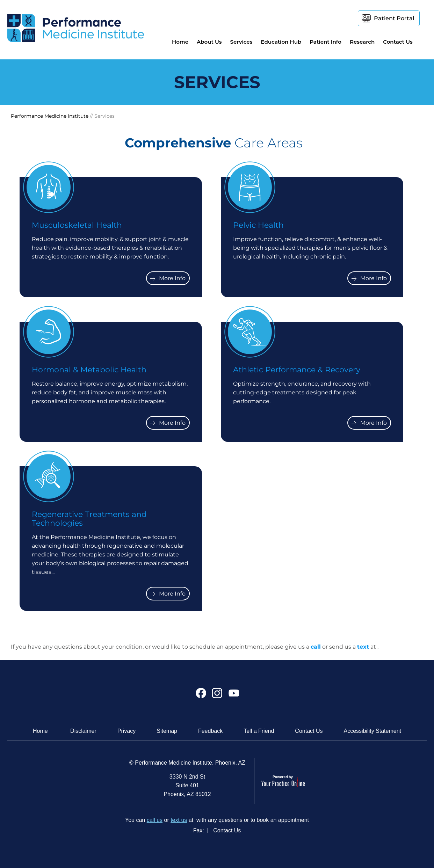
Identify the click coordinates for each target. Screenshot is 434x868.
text (363, 647)
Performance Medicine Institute (50, 116)
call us (155, 820)
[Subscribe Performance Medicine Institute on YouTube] (233, 696)
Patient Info (325, 42)
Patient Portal (394, 18)
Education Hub (281, 42)
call (316, 647)
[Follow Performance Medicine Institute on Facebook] (201, 696)
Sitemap (167, 731)
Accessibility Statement (373, 731)
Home (180, 42)
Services (241, 42)
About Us (209, 42)
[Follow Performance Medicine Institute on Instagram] (217, 696)
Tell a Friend (259, 731)
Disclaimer (83, 731)
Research (362, 42)
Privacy (126, 731)
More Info (172, 278)
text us (179, 820)
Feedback (210, 731)
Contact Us (398, 42)
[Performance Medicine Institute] (76, 27)
